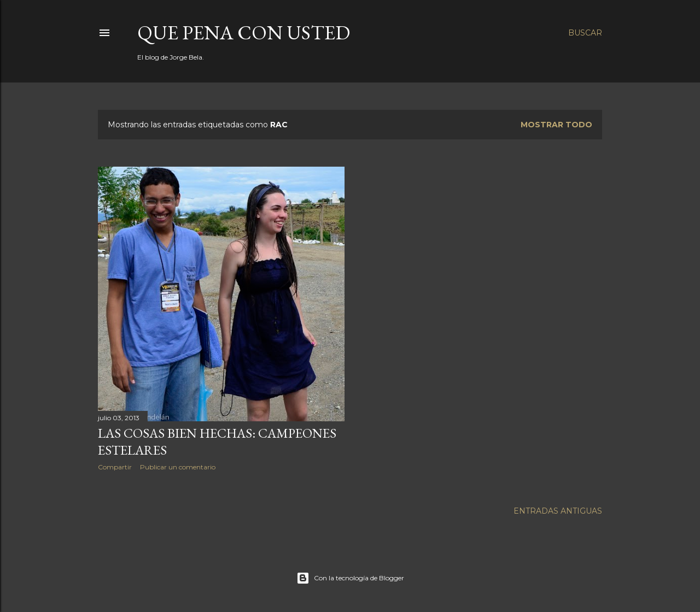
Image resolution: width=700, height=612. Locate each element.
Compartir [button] (115, 467)
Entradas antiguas (558, 511)
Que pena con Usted (244, 33)
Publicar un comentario (178, 467)
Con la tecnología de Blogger (350, 578)
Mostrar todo (556, 125)
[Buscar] (585, 33)
